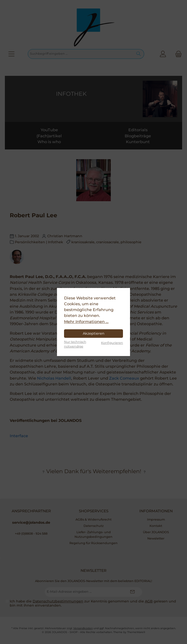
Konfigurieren (112, 343)
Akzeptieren (94, 333)
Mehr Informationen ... (86, 322)
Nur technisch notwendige (75, 344)
